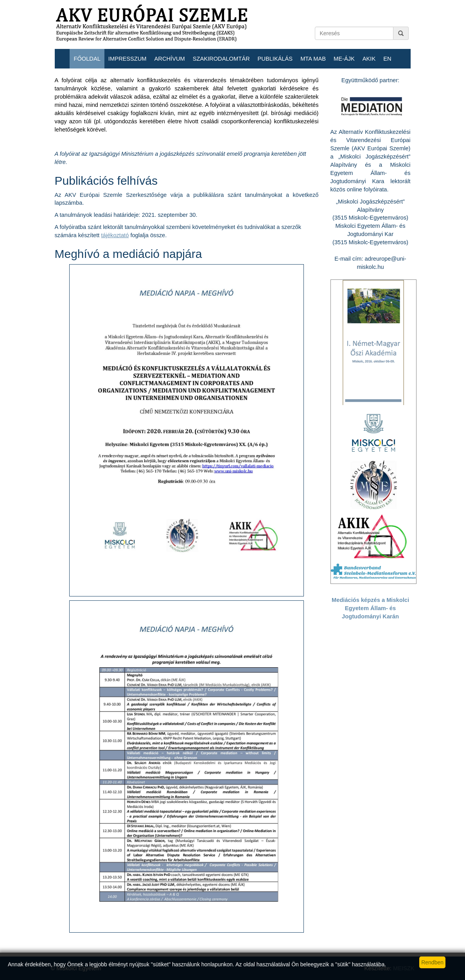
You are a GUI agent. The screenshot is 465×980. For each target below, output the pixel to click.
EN (387, 59)
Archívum (170, 59)
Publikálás (275, 59)
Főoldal (87, 59)
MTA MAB (313, 59)
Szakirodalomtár (221, 59)
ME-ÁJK (344, 59)
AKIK (369, 59)
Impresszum (127, 59)
